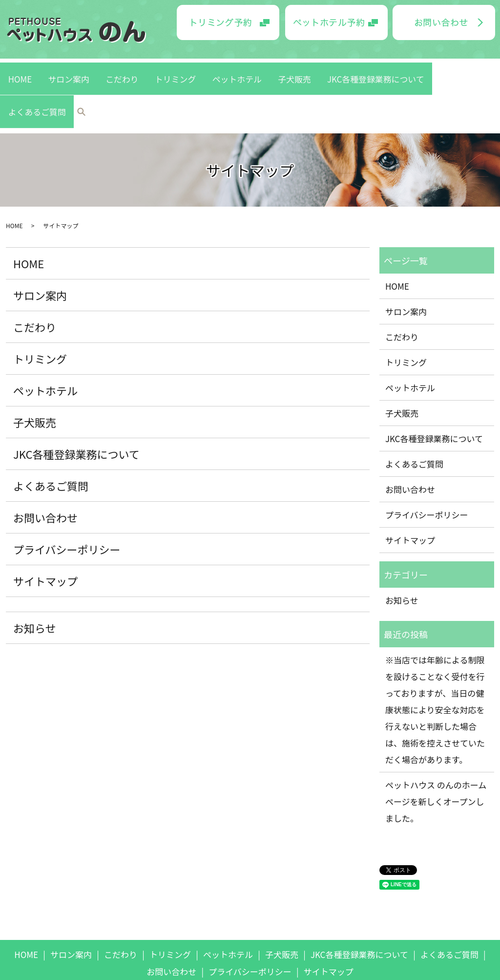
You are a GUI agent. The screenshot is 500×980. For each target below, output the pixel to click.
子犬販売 (269, 70)
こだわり (142, 70)
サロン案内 (103, 70)
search (439, 70)
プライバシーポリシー (67, 499)
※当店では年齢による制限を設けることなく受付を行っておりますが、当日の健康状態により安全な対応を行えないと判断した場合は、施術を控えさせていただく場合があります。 (435, 659)
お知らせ (35, 577)
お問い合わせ (45, 467)
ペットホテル (227, 70)
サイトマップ (45, 531)
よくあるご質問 (403, 70)
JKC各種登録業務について (331, 70)
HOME (68, 70)
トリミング (181, 70)
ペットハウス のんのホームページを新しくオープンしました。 (436, 751)
